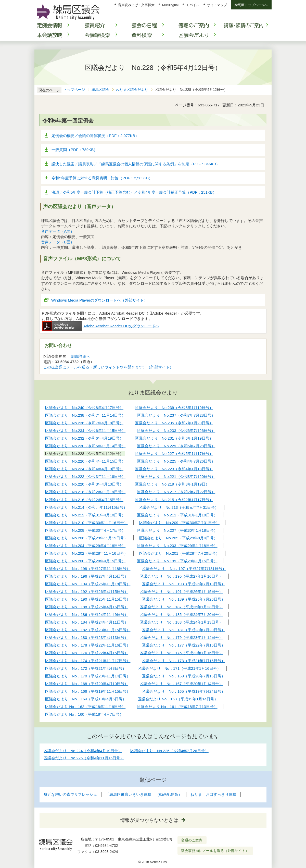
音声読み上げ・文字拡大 (136, 5)
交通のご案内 (192, 840)
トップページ (74, 90)
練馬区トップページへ (251, 5)
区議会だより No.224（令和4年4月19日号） (83, 751)
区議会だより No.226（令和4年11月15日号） (84, 758)
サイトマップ (217, 5)
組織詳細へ (81, 356)
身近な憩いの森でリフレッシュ (70, 794)
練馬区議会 (100, 90)
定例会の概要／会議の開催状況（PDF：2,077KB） (95, 136)
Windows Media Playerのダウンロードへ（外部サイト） (100, 300)
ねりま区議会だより (132, 90)
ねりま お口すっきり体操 (213, 794)
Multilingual (170, 5)
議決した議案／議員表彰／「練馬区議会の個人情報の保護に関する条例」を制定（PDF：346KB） (136, 164)
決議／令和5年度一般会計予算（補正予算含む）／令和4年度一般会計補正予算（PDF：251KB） (134, 192)
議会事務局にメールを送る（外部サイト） (215, 851)
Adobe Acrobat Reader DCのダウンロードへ (101, 326)
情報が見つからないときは (149, 820)
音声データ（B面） (58, 242)
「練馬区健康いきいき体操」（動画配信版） (144, 794)
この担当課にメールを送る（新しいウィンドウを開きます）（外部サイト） (109, 367)
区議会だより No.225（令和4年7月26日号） (169, 751)
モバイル (193, 5)
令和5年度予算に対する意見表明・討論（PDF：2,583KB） (102, 178)
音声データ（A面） (58, 231)
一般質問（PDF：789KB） (74, 150)
